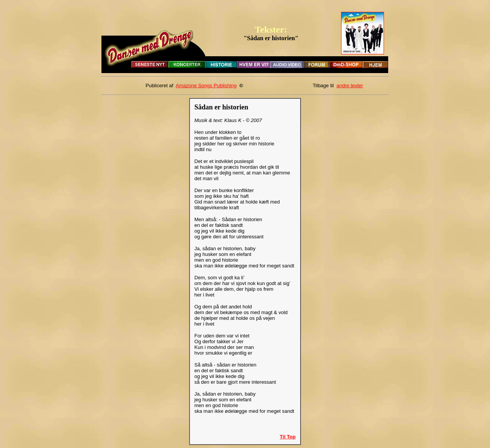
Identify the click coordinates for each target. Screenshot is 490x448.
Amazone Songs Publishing (206, 86)
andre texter (350, 86)
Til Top (288, 437)
